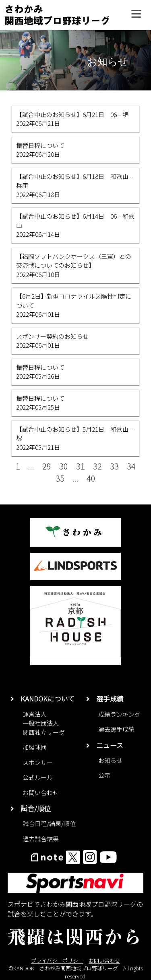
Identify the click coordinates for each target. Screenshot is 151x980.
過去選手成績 (116, 729)
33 (114, 466)
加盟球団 (35, 747)
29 (47, 466)
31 (81, 466)
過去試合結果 (41, 839)
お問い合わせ (41, 792)
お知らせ (110, 760)
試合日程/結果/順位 (49, 823)
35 (60, 478)
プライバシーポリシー (57, 961)
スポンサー (38, 762)
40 (91, 478)
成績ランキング (119, 714)
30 (64, 466)
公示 (104, 775)
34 (131, 466)
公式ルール (38, 777)
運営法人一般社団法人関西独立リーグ (44, 723)
